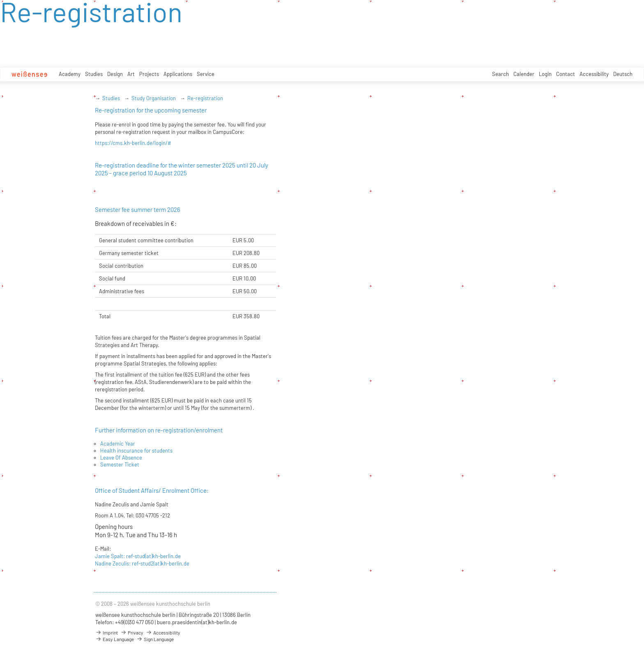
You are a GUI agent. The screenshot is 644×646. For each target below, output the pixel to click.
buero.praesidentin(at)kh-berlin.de (197, 622)
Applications (178, 74)
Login (545, 74)
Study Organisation (154, 98)
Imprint (107, 632)
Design (115, 74)
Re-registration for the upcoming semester (151, 110)
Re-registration (205, 98)
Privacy (132, 632)
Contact (566, 74)
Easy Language (115, 639)
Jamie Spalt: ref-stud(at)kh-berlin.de (138, 556)
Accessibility (594, 74)
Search (500, 74)
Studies (94, 74)
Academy (70, 74)
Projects (149, 74)
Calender (524, 74)
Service (206, 74)
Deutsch (623, 74)
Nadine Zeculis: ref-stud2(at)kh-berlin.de (142, 563)
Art (131, 74)
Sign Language (155, 639)
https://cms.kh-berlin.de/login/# (133, 143)
